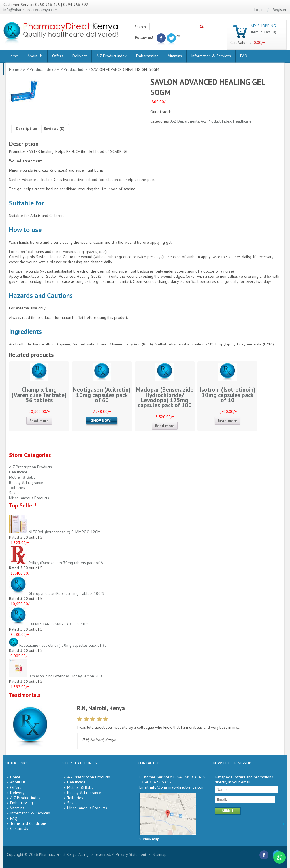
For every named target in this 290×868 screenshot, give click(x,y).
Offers (58, 56)
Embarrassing (147, 56)
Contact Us (19, 829)
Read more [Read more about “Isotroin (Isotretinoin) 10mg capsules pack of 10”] (227, 421)
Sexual (15, 493)
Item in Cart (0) (264, 32)
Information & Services (211, 56)
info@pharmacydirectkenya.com (31, 10)
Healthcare (242, 121)
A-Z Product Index (72, 69)
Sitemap (160, 854)
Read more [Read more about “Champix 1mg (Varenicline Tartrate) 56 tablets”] (39, 421)
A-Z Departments (185, 121)
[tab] (26, 128)
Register (280, 10)
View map (151, 839)
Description (26, 128)
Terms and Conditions (28, 823)
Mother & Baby (22, 477)
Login (259, 10)
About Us (35, 56)
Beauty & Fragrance (26, 483)
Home (13, 56)
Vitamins (175, 56)
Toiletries (17, 488)
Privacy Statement (131, 854)
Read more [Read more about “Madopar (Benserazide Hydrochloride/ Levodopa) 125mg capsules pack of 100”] (165, 426)
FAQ (244, 56)
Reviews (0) (54, 128)
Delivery (80, 56)
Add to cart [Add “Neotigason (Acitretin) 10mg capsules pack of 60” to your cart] (102, 421)
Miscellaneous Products (29, 498)
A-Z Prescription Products (30, 467)
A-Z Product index (111, 56)
